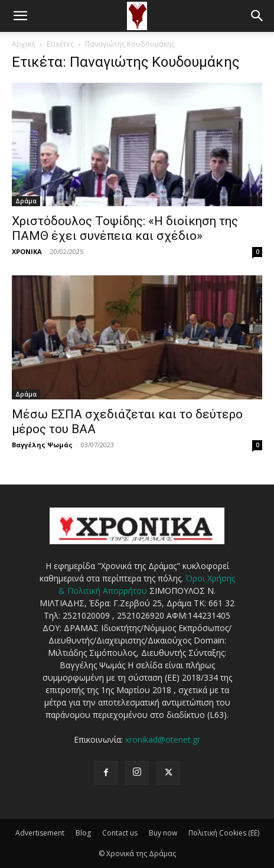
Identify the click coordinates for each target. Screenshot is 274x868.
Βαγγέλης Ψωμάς (42, 445)
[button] (20, 16)
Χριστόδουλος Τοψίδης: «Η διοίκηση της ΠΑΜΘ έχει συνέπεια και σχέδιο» (125, 228)
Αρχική (24, 44)
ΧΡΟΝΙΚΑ (27, 251)
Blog (83, 833)
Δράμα (26, 201)
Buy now (163, 833)
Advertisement (40, 833)
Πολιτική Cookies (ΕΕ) (224, 833)
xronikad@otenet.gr (163, 739)
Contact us (120, 833)
